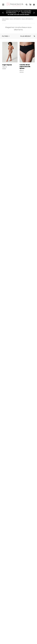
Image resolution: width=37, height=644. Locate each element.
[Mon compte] (34, 5)
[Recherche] (27, 5)
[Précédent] (3, 13)
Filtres (5, 36)
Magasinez (5, 19)
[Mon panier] (30, 5)
